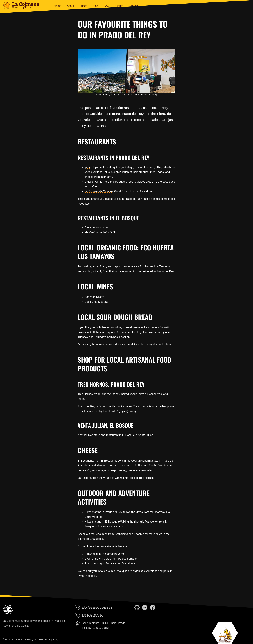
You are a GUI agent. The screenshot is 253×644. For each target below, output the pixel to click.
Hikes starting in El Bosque (101, 522)
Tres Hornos (85, 394)
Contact (133, 6)
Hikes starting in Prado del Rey (103, 512)
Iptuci (88, 167)
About (70, 6)
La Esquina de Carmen (99, 191)
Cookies (39, 639)
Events (119, 6)
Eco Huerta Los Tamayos (155, 267)
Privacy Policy (52, 639)
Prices (83, 6)
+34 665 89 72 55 (93, 615)
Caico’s (89, 182)
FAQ (106, 6)
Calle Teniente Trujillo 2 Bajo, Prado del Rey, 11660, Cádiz (104, 625)
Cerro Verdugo (93, 517)
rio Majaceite (149, 522)
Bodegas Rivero (94, 297)
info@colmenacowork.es (97, 607)
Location (125, 337)
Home (58, 6)
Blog (95, 6)
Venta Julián (146, 435)
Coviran (136, 461)
